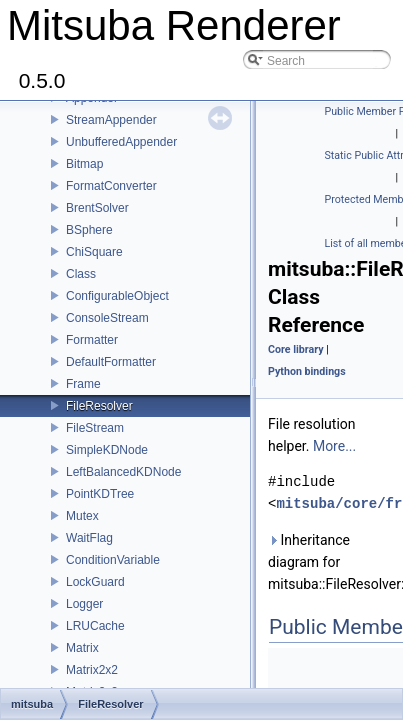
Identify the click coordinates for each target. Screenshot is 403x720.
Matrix (82, 648)
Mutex (82, 516)
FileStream (95, 428)
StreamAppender (111, 120)
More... (334, 446)
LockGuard (95, 582)
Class (81, 274)
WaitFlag (89, 538)
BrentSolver (97, 208)
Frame (83, 384)
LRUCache (95, 626)
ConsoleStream (107, 318)
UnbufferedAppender (121, 142)
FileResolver (99, 406)
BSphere (89, 230)
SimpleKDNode (107, 450)
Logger (84, 604)
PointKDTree (100, 494)
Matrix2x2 (92, 670)
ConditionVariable (113, 560)
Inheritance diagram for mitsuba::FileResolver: (331, 562)
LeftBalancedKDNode (123, 472)
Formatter (92, 340)
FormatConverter (111, 186)
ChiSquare (94, 252)
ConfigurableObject (117, 296)
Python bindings (307, 371)
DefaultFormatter (111, 362)
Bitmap (84, 164)
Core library (296, 349)
